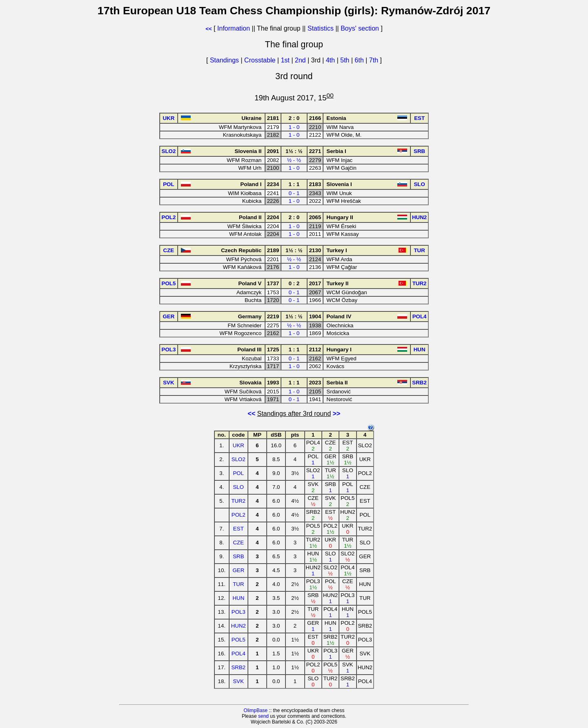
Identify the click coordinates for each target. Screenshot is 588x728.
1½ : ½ (294, 151)
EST (238, 529)
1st (286, 60)
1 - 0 (294, 127)
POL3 (238, 612)
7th (375, 60)
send (263, 716)
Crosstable (260, 60)
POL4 (238, 654)
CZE (238, 543)
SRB (238, 556)
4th (331, 60)
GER (238, 570)
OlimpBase (256, 710)
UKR (238, 445)
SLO (238, 487)
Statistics (321, 28)
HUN (238, 598)
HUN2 (238, 626)
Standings (224, 60)
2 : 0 (294, 118)
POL (238, 473)
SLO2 (238, 459)
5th (346, 60)
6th (360, 60)
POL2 (238, 515)
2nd (301, 60)
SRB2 (238, 667)
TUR (238, 584)
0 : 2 (294, 283)
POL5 (238, 640)
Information (234, 28)
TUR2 (238, 501)
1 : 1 (294, 184)
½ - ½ (294, 160)
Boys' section (360, 28)
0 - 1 (294, 193)
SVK (238, 681)
